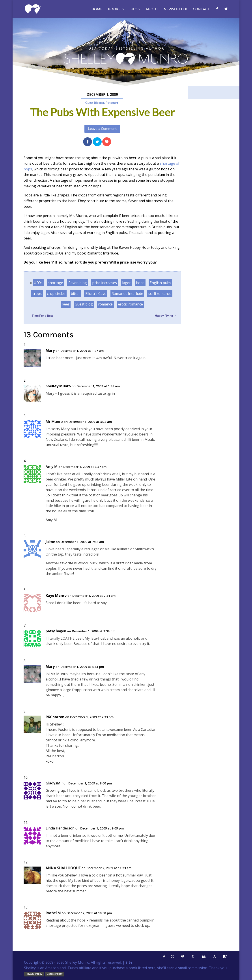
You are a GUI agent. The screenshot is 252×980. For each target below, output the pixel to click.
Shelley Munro (58, 386)
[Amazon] (214, 957)
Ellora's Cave (96, 294)
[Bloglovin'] (225, 957)
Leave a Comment (102, 129)
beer (66, 304)
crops (37, 294)
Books (114, 9)
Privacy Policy (34, 974)
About (152, 9)
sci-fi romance (160, 294)
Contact (201, 9)
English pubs (160, 283)
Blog (135, 9)
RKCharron (55, 717)
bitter (75, 294)
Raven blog (78, 283)
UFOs (38, 283)
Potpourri (112, 103)
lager (126, 283)
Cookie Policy (54, 974)
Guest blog (84, 304)
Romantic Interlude (127, 294)
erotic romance (130, 304)
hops (140, 283)
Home (97, 9)
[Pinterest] (183, 957)
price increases (105, 283)
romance (105, 304)
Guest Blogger (95, 103)
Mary (50, 351)
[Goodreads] (193, 957)
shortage (55, 283)
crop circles (56, 294)
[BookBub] (204, 957)
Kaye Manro (56, 596)
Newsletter (176, 9)
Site (129, 962)
